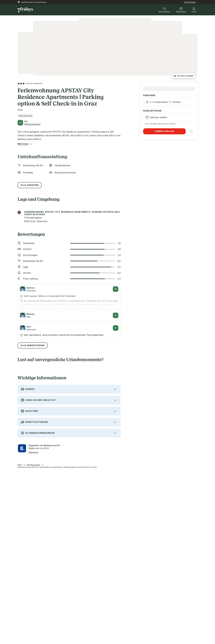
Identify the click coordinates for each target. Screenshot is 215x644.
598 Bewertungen (32, 124)
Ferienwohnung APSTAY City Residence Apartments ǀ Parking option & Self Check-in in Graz (57, 467)
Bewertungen (190, 2)
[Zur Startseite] (25, 10)
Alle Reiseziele (33, 465)
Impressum (33, 452)
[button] (23, 144)
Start (20, 465)
